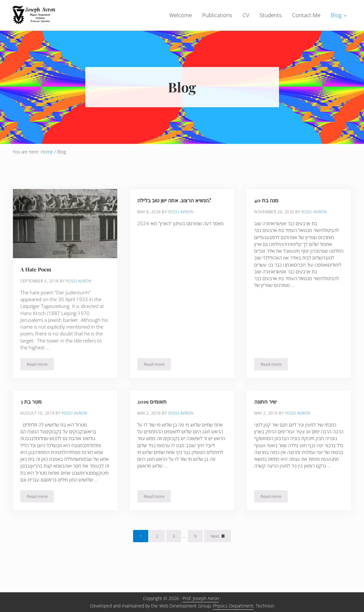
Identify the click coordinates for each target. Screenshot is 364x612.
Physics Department (233, 606)
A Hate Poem (36, 281)
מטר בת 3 (32, 413)
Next (215, 549)
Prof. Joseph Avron (201, 599)
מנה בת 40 (267, 211)
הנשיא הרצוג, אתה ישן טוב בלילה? (177, 211)
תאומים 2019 (152, 413)
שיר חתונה (266, 413)
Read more (41, 377)
